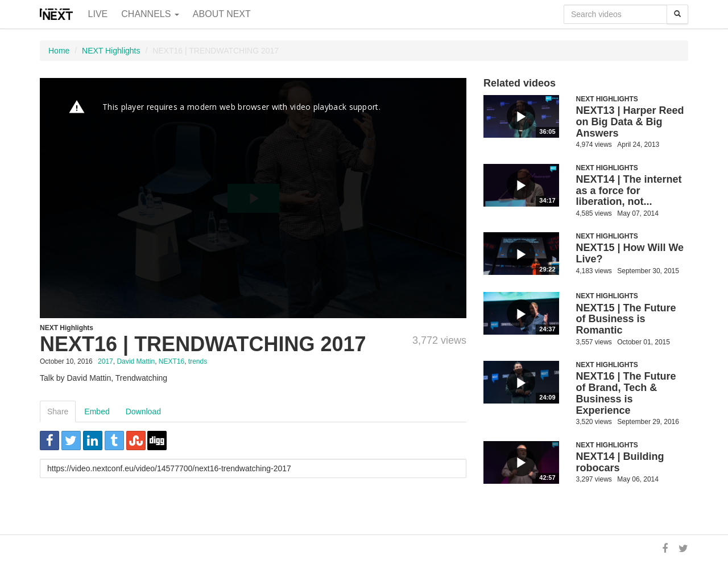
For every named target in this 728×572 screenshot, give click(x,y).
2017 (106, 361)
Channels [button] (150, 14)
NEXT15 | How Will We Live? (630, 253)
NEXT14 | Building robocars (620, 462)
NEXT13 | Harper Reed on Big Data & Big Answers (630, 122)
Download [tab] (143, 411)
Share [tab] (58, 411)
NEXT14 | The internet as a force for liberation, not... (629, 191)
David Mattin (136, 361)
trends (198, 361)
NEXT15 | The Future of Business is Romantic (626, 319)
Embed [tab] (97, 411)
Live (98, 14)
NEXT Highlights (111, 51)
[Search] (677, 14)
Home (59, 51)
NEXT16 (171, 361)
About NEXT (222, 14)
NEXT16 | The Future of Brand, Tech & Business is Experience (626, 393)
